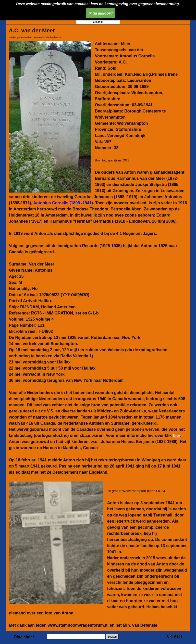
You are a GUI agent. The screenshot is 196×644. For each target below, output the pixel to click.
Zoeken (112, 637)
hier (176, 435)
